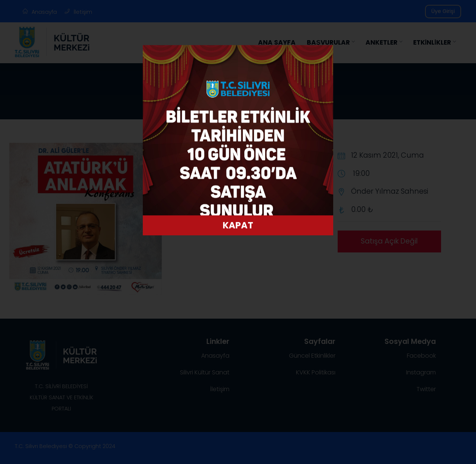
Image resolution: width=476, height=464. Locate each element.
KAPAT (238, 227)
